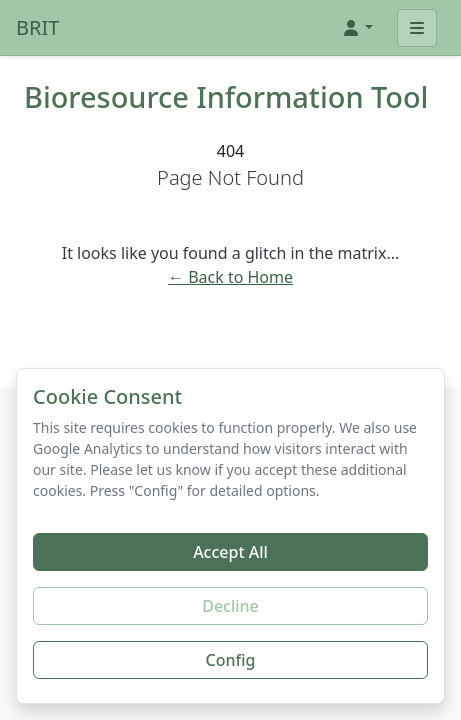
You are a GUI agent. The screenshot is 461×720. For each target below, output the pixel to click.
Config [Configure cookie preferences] (231, 660)
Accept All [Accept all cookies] (230, 552)
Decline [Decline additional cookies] (230, 606)
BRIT (37, 27)
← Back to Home (230, 277)
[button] (357, 28)
